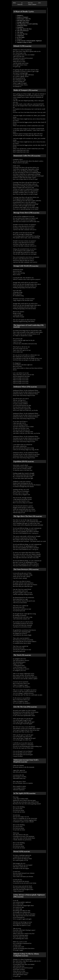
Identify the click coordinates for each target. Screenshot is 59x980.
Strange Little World (23, 22)
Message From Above (23, 20)
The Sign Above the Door (24, 29)
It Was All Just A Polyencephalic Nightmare (29, 41)
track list (28, 46)
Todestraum (20, 36)
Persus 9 (20, 39)
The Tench (20, 32)
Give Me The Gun (22, 34)
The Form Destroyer (23, 31)
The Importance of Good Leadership (27, 24)
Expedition (20, 27)
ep (22, 3)
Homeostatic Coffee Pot (24, 19)
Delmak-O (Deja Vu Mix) (24, 42)
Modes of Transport (23, 17)
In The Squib (21, 37)
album (14, 3)
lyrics (40, 3)
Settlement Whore (22, 25)
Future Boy (20, 4)
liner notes (30, 3)
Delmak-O (20, 15)
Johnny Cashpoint (32, 4)
